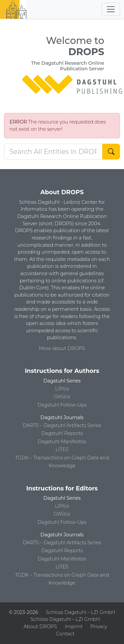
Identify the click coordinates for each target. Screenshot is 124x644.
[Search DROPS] (53, 152)
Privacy (99, 626)
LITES (62, 449)
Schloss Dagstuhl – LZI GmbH (80, 612)
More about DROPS (62, 348)
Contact (65, 634)
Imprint (74, 626)
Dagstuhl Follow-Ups (62, 405)
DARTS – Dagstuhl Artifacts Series (62, 425)
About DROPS (40, 626)
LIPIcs (62, 389)
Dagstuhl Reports (62, 433)
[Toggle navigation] (111, 9)
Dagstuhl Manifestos (62, 442)
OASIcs (62, 397)
